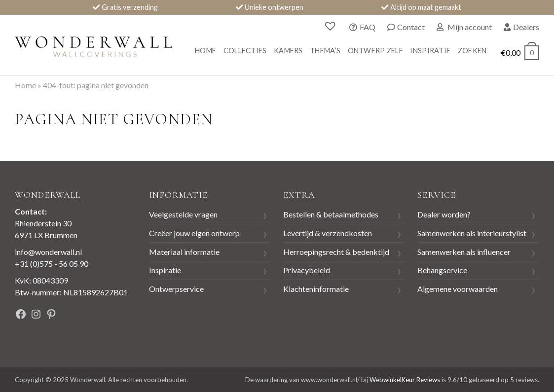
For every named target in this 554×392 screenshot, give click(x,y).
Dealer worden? (444, 214)
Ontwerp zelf (375, 51)
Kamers (288, 51)
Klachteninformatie (316, 289)
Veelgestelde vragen (183, 214)
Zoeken (472, 51)
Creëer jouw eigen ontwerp (194, 233)
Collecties (245, 51)
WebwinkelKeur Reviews (405, 380)
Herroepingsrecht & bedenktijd (336, 252)
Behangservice (442, 270)
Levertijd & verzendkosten (328, 233)
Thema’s (325, 51)
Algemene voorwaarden (458, 289)
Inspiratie (430, 51)
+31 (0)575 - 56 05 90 (52, 264)
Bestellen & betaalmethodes (331, 214)
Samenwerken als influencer (464, 252)
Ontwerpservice (176, 289)
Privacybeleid (307, 270)
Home (205, 51)
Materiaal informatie (184, 252)
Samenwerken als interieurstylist (472, 233)
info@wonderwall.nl (48, 252)
